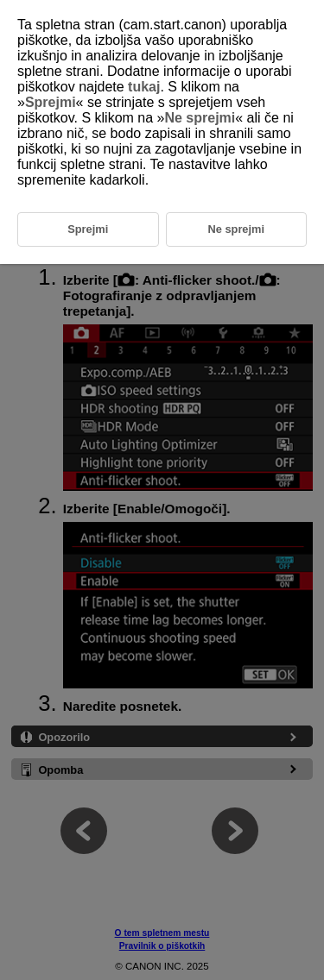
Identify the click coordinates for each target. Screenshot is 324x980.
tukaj (144, 87)
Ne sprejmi (200, 118)
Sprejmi (51, 102)
